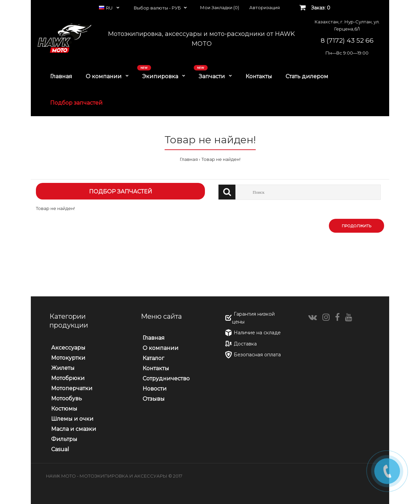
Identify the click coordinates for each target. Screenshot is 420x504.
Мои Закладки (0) (220, 7)
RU (106, 8)
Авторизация (265, 7)
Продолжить (356, 226)
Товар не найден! (221, 159)
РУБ (176, 8)
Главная (189, 159)
